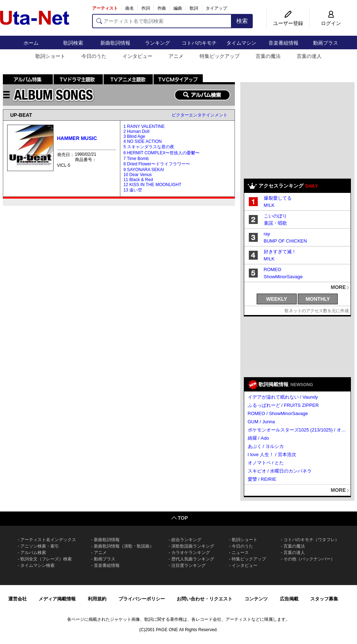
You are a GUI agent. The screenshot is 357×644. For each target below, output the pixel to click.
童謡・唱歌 (275, 223)
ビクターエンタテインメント (200, 115)
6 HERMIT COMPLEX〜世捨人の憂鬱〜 (162, 153)
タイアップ (216, 8)
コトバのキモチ (199, 43)
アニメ (176, 56)
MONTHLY (318, 299)
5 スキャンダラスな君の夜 (149, 147)
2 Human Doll (137, 131)
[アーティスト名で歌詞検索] (162, 21)
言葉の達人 (309, 56)
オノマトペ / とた (266, 463)
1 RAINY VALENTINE (144, 126)
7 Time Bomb (136, 159)
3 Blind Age (134, 136)
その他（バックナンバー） (309, 559)
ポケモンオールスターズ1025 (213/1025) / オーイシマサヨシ (298, 430)
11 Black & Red (138, 180)
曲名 (130, 8)
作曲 (162, 8)
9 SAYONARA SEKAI (144, 170)
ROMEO (273, 269)
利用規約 (97, 599)
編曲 (178, 8)
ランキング (157, 43)
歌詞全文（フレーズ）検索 (46, 559)
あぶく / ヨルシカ (266, 446)
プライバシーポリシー (142, 599)
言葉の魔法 (268, 56)
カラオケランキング (191, 553)
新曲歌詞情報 (115, 43)
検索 (242, 21)
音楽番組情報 (283, 43)
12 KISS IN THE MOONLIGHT (152, 185)
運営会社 (17, 599)
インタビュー (137, 56)
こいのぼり (275, 216)
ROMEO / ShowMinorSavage (278, 413)
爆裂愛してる (278, 198)
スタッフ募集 (324, 599)
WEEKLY (277, 299)
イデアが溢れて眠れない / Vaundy (283, 397)
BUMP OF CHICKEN (285, 241)
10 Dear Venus (138, 175)
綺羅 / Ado (258, 438)
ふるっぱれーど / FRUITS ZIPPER (283, 405)
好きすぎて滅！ (280, 252)
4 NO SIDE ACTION (143, 141)
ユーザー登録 (288, 23)
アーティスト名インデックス (48, 540)
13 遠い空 (133, 190)
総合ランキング (186, 540)
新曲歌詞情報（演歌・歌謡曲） (124, 546)
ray (267, 234)
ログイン (331, 23)
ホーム (31, 43)
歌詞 (194, 8)
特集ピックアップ (220, 56)
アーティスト (105, 8)
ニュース (240, 553)
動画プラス (326, 43)
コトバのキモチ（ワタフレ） (311, 540)
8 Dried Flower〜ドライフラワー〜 (157, 164)
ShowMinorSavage (283, 277)
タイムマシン (241, 43)
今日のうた (94, 56)
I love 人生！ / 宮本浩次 (272, 455)
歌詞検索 (73, 43)
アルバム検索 (33, 553)
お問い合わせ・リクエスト (205, 599)
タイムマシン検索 (37, 565)
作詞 (146, 8)
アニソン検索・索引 (40, 546)
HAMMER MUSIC (77, 138)
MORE (338, 287)
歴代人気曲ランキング (193, 559)
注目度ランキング (188, 565)
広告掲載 (289, 599)
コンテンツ (256, 599)
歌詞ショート (50, 56)
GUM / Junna (262, 422)
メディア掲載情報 (57, 599)
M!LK (269, 205)
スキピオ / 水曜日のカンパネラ (280, 471)
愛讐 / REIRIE (262, 479)
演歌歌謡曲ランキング (193, 546)
